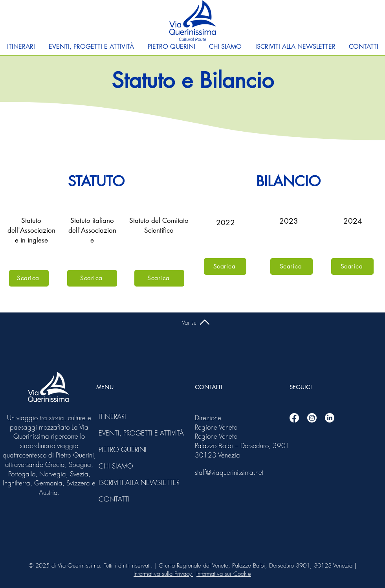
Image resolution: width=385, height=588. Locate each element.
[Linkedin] (330, 418)
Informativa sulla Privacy (163, 574)
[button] (21, 47)
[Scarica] (29, 278)
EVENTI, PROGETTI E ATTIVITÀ (120, 433)
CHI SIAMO (116, 466)
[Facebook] (294, 418)
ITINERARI (112, 416)
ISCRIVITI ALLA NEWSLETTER (120, 482)
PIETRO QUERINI (120, 449)
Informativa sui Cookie (224, 574)
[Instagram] (312, 418)
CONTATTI (114, 499)
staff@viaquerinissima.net (229, 472)
